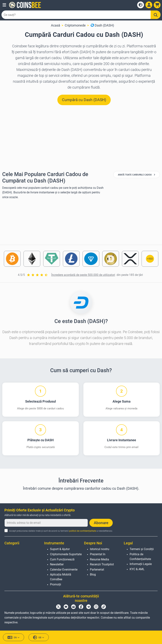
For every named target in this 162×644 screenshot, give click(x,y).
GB (39, 637)
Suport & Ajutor (60, 549)
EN (14, 637)
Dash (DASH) (102, 25)
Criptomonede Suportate (66, 554)
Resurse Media (99, 559)
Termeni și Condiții (142, 549)
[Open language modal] (141, 5)
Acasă (56, 25)
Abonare (101, 523)
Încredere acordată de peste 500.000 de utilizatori (83, 275)
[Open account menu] (149, 5)
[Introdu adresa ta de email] (46, 523)
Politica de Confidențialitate (140, 557)
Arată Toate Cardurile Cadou (137, 175)
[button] (4, 5)
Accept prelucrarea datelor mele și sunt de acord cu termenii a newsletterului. (61, 531)
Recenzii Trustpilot (102, 564)
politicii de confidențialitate (83, 531)
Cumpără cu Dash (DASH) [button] (84, 100)
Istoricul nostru (100, 549)
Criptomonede (75, 25)
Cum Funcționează (62, 559)
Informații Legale (141, 564)
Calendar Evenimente (64, 570)
